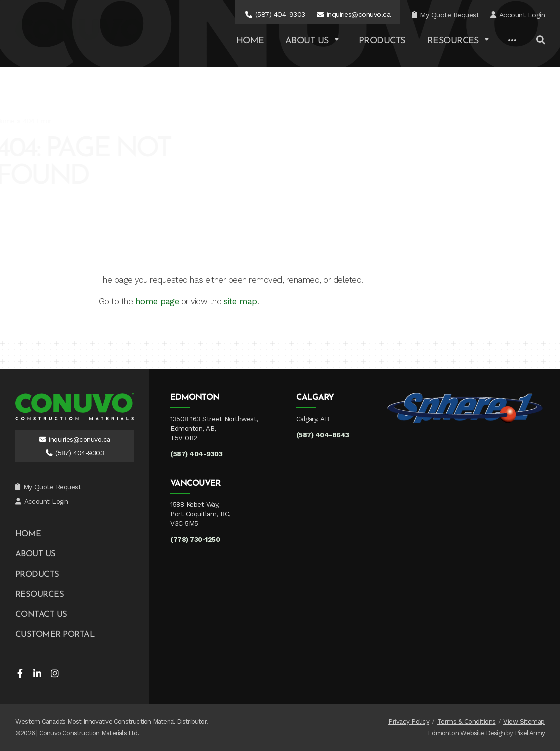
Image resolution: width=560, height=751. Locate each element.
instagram (55, 673)
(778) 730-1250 (195, 539)
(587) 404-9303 (280, 14)
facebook (20, 673)
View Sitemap (524, 722)
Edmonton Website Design (466, 733)
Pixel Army (530, 733)
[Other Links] (512, 41)
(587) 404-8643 (323, 435)
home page (157, 301)
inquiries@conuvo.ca (358, 14)
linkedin (37, 673)
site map (241, 301)
